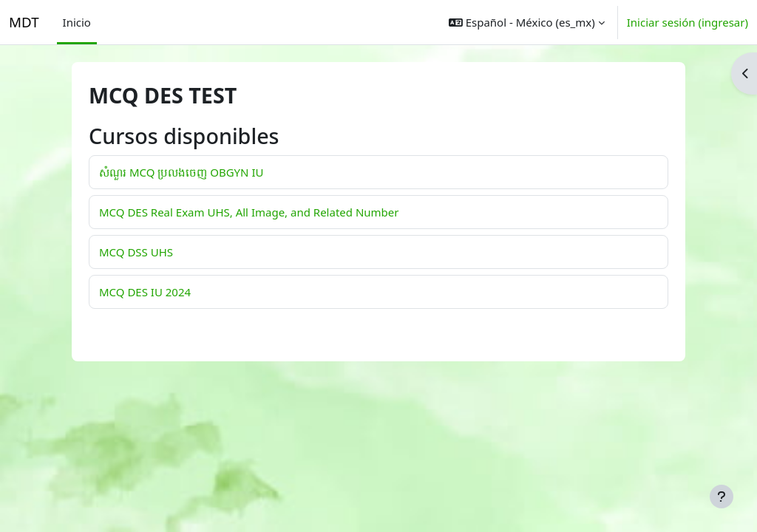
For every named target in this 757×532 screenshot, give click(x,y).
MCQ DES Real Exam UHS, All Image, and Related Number (249, 212)
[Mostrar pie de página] (722, 497)
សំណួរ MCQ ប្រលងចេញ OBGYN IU (181, 172)
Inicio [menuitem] (77, 22)
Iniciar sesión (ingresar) (688, 22)
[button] (527, 22)
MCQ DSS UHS (136, 252)
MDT (24, 22)
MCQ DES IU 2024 (145, 292)
